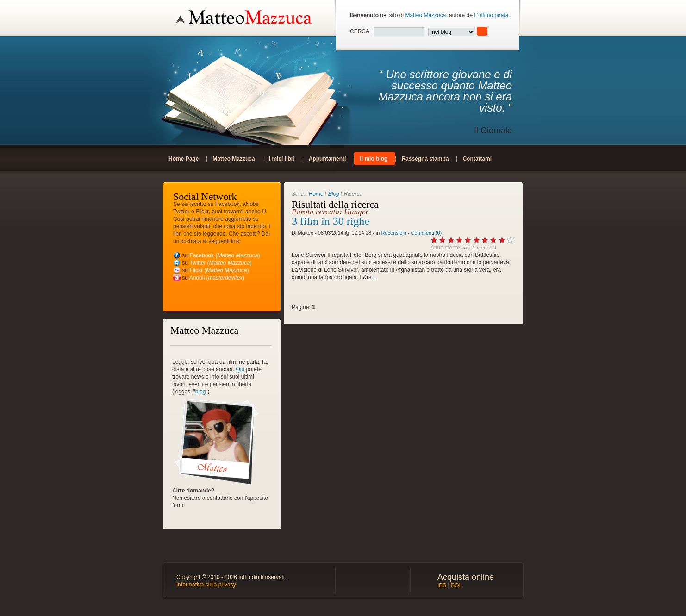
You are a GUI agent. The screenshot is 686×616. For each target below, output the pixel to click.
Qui (240, 369)
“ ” (431, 102)
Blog (334, 194)
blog (201, 392)
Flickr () (219, 270)
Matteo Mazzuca (425, 15)
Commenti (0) (427, 233)
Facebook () (225, 255)
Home (316, 194)
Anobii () (217, 278)
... (374, 277)
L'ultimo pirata (491, 15)
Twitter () (221, 263)
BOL (456, 585)
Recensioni (393, 233)
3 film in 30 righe (331, 221)
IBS (442, 585)
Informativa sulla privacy (206, 585)
